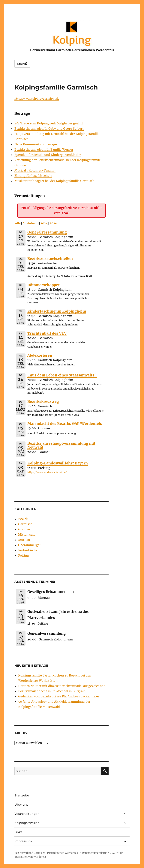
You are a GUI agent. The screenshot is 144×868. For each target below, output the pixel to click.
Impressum (23, 841)
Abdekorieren (40, 355)
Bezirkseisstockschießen (50, 259)
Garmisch (25, 524)
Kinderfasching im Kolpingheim (57, 311)
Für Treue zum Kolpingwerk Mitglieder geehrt (49, 123)
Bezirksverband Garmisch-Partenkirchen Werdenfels (72, 50)
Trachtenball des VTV (47, 333)
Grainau (24, 529)
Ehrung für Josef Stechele (33, 176)
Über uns (21, 805)
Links (18, 832)
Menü (22, 64)
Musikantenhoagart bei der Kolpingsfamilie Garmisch (54, 181)
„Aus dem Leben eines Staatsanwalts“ (62, 375)
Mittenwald (27, 535)
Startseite (22, 795)
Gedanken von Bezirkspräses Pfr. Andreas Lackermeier (59, 696)
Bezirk (23, 519)
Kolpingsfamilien (27, 823)
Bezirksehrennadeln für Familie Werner (44, 149)
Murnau (24, 540)
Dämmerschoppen (44, 285)
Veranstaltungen (27, 814)
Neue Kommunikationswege (36, 144)
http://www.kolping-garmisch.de (37, 99)
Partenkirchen (29, 550)
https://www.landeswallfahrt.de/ (47, 472)
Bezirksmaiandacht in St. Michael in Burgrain (52, 691)
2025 (44, 223)
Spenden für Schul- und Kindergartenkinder (48, 155)
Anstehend (30, 223)
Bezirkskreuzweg (43, 401)
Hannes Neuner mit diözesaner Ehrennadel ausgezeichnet (61, 686)
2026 (53, 223)
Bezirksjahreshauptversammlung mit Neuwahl (61, 445)
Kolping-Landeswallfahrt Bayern (58, 463)
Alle (18, 223)
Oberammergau (30, 545)
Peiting (24, 555)
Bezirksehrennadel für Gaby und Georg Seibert (49, 129)
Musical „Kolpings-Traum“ (35, 170)
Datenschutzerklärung (95, 853)
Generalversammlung (47, 232)
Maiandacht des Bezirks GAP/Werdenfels (65, 424)
